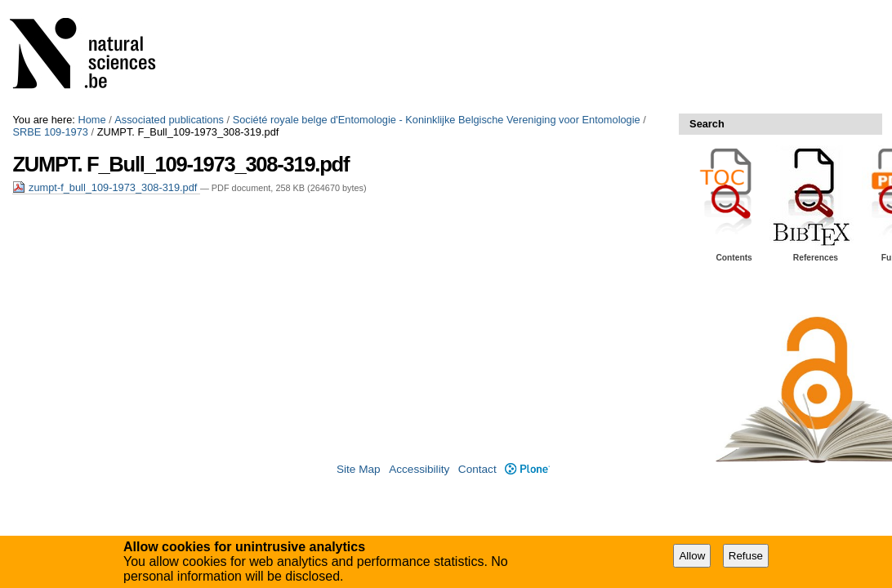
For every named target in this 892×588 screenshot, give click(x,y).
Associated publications (169, 120)
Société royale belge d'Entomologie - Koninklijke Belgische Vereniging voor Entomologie (437, 120)
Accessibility (419, 469)
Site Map (359, 469)
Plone (527, 469)
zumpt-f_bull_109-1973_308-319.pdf (106, 187)
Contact (477, 469)
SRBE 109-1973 (50, 132)
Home (91, 120)
